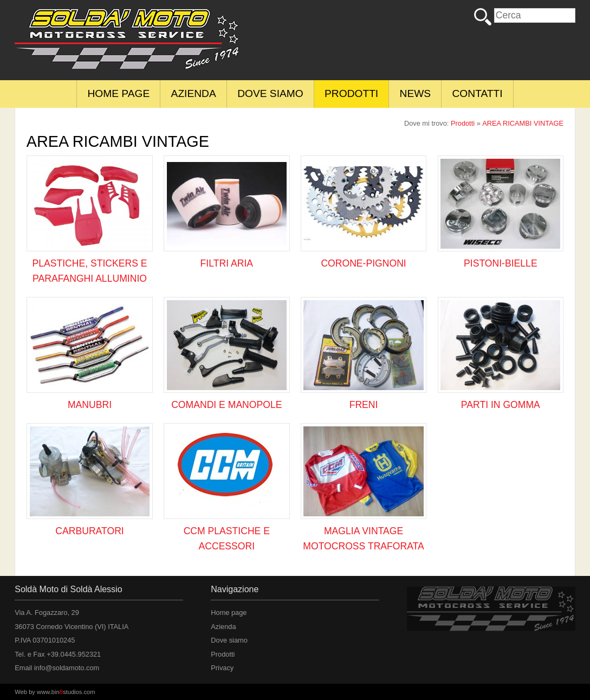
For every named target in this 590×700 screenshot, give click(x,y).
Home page (118, 93)
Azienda (194, 93)
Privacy (222, 668)
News (416, 93)
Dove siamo (270, 93)
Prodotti (351, 93)
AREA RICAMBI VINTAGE (523, 123)
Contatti (478, 93)
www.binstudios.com (66, 692)
